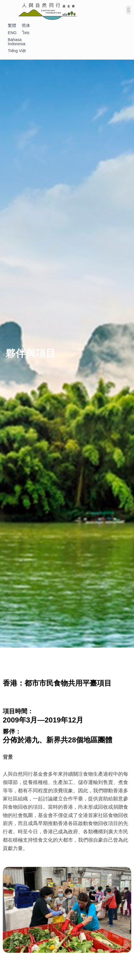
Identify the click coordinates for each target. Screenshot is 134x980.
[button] (129, 10)
